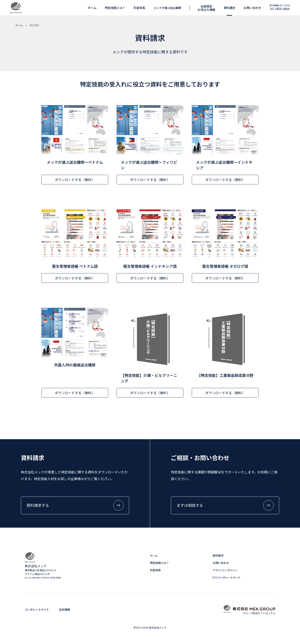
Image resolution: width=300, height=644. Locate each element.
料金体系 (140, 8)
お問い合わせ (221, 564)
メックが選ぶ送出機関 (167, 8)
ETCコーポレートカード (226, 578)
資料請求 (218, 557)
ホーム (92, 8)
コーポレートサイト (37, 611)
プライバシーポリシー (225, 571)
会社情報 (65, 611)
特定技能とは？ (115, 8)
